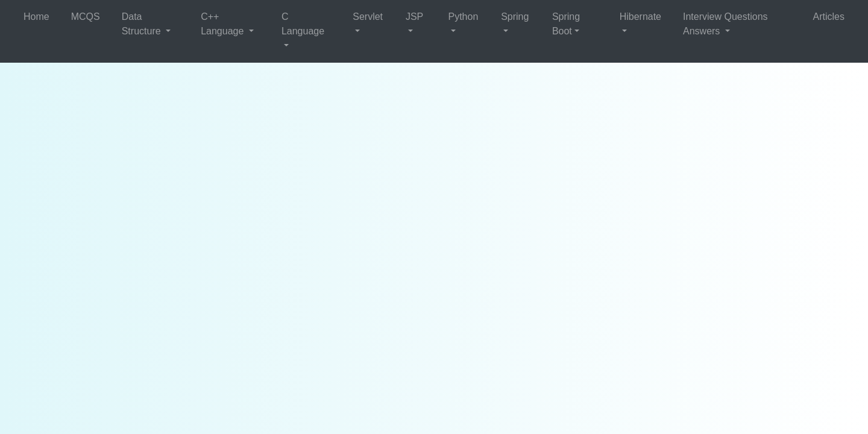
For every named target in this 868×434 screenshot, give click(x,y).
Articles (829, 17)
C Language (303, 24)
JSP (414, 17)
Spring (515, 17)
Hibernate (640, 17)
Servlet (368, 17)
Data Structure (143, 24)
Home (36, 17)
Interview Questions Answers (725, 24)
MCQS (86, 17)
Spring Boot (566, 24)
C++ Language (224, 24)
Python (463, 17)
